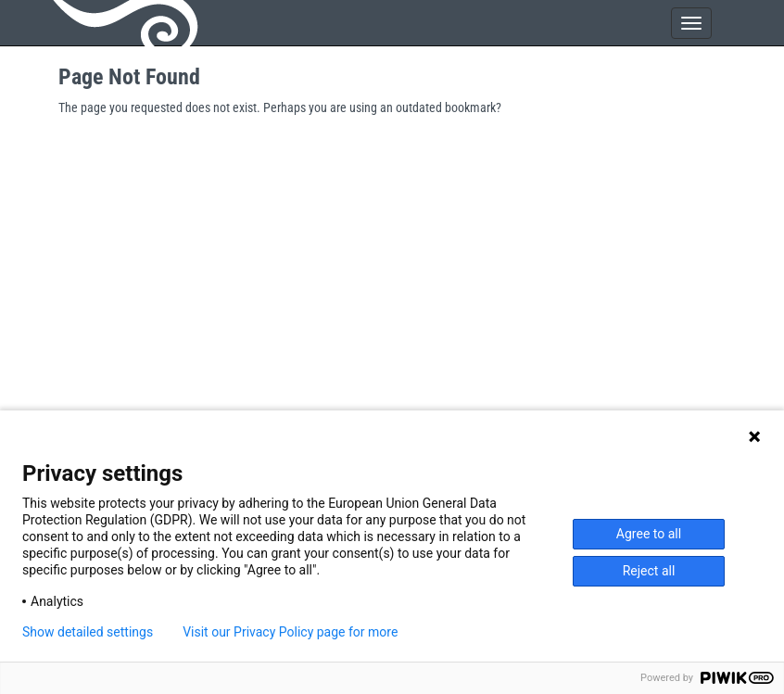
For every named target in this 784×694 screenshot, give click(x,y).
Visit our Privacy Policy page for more (290, 632)
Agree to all (649, 534)
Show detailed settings (88, 632)
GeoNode (128, 23)
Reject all (649, 571)
